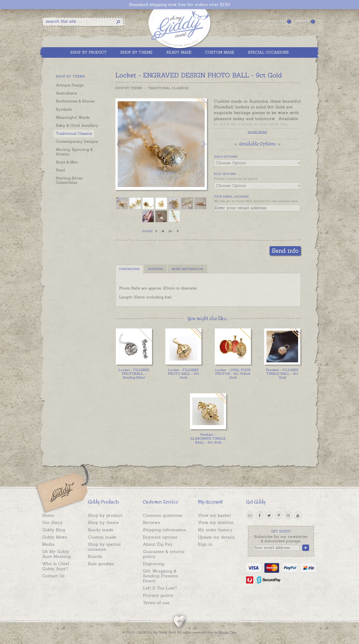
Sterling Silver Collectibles (69, 180)
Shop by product (105, 515)
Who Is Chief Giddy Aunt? (56, 566)
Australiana (66, 93)
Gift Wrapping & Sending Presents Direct (160, 576)
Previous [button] (123, 144)
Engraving (153, 564)
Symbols (64, 109)
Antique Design (70, 85)
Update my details (216, 537)
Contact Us (53, 576)
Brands (95, 556)
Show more (257, 132)
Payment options (160, 537)
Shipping (156, 269)
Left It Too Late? (160, 588)
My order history (215, 530)
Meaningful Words (73, 117)
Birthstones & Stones (75, 101)
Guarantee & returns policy (164, 554)
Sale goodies (101, 564)
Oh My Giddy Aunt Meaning (56, 554)
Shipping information (165, 530)
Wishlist (280, 21)
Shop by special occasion (104, 547)
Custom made (102, 537)
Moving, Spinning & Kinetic (74, 152)
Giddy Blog (54, 530)
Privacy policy (158, 595)
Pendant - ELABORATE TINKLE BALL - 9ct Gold (208, 438)
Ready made (101, 530)
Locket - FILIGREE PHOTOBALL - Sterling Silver (134, 374)
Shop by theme (103, 522)
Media (48, 544)
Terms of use (156, 603)
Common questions (163, 515)
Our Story (52, 522)
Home (48, 515)
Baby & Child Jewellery (77, 125)
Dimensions (129, 269)
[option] (161, 144)
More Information (188, 269)
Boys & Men (67, 162)
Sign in (205, 544)
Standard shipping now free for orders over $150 (180, 5)
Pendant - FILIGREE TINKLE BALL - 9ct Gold (282, 374)
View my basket (214, 515)
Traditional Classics (74, 133)
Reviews (151, 522)
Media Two (228, 632)
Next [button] (199, 144)
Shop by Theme (129, 88)
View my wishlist (216, 522)
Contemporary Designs (77, 141)
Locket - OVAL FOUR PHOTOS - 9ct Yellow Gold (233, 374)
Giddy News (55, 537)
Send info (285, 251)
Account (254, 21)
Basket (305, 21)
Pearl (60, 170)
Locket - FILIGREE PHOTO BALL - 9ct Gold (184, 374)
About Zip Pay (158, 544)
